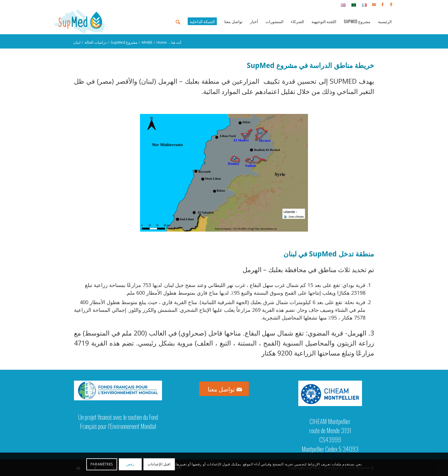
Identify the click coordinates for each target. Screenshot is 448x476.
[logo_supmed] (80, 21)
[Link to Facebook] (391, 4)
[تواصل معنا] (224, 389)
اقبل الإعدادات (159, 464)
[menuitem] (363, 5)
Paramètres (102, 464)
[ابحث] (178, 21)
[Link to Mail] (374, 4)
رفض (130, 464)
